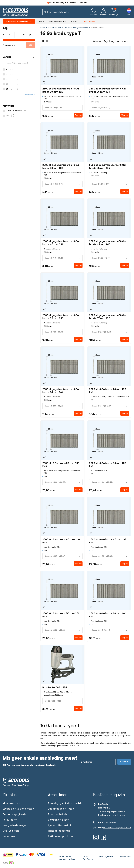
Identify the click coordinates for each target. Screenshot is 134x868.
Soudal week (89, 21)
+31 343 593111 (109, 823)
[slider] (4, 40)
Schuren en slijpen (59, 820)
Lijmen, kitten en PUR (60, 825)
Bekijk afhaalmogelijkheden (112, 815)
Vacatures (9, 836)
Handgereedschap (59, 831)
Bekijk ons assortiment (19, 21)
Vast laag (75, 21)
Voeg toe (78, 115)
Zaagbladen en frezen (61, 809)
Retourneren (10, 820)
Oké (30, 45)
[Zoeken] (45, 12)
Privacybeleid (107, 857)
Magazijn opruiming (58, 21)
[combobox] (62, 108)
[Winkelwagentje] (114, 12)
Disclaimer (125, 857)
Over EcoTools (11, 831)
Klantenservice (11, 803)
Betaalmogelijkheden (15, 814)
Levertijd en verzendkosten (18, 809)
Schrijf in (124, 762)
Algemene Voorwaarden (67, 858)
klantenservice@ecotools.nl (117, 828)
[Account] (104, 12)
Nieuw (42, 21)
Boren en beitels (57, 814)
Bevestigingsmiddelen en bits (65, 803)
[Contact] (94, 12)
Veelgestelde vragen (15, 825)
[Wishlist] (44, 83)
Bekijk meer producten (61, 836)
